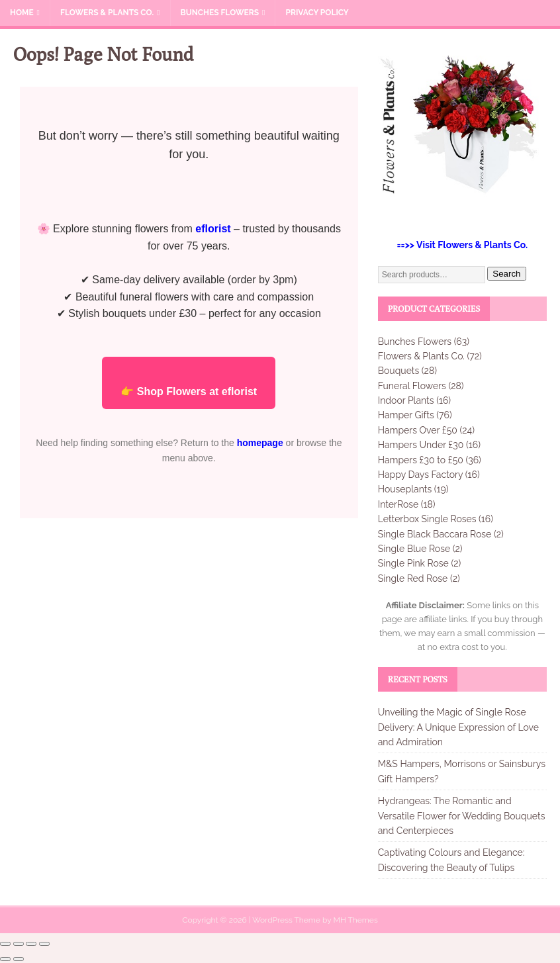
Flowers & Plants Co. (107, 13)
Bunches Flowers (220, 13)
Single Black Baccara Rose (435, 534)
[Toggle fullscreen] (19, 944)
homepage (260, 443)
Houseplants (405, 489)
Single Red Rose (413, 578)
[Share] (31, 944)
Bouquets (399, 371)
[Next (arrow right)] (19, 959)
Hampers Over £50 (418, 430)
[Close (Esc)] (44, 944)
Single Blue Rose (414, 549)
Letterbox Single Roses (427, 519)
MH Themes (355, 920)
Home (22, 13)
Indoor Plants (406, 400)
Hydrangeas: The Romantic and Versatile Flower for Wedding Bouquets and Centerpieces (462, 816)
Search (506, 274)
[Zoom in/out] (5, 944)
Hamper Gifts (406, 415)
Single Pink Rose (413, 563)
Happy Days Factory (420, 475)
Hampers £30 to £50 (421, 460)
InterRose (398, 504)
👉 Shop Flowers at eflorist (189, 391)
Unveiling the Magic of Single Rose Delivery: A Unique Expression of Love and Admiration (458, 727)
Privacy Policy (317, 13)
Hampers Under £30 (421, 445)
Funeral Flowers (412, 386)
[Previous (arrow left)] (5, 959)
